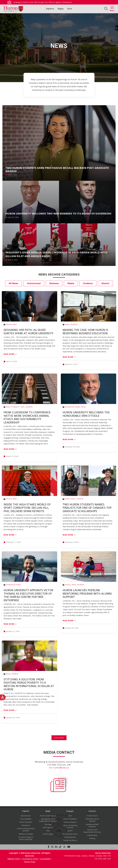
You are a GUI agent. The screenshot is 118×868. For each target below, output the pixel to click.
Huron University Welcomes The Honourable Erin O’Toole (86, 414)
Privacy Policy (30, 862)
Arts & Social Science (48, 816)
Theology (48, 824)
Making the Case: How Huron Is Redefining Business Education (85, 331)
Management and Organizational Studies (48, 820)
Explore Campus (70, 822)
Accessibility (45, 859)
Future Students (26, 822)
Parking (92, 838)
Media (78, 407)
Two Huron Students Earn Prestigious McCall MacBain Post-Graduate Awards (57, 170)
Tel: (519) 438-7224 (103, 859)
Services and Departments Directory (92, 831)
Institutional (70, 407)
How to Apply (48, 834)
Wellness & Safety (26, 834)
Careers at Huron (70, 840)
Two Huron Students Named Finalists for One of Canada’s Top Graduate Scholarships (87, 508)
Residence (26, 825)
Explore (50, 9)
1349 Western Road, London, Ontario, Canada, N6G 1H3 (87, 856)
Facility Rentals (70, 837)
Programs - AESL (18, 407)
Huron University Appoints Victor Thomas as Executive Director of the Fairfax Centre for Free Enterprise (28, 595)
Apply (61, 9)
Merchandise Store (70, 834)
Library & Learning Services (70, 826)
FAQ (48, 831)
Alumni (9, 324)
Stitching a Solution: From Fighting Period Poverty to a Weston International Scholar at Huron (29, 684)
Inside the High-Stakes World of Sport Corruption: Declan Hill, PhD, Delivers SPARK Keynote (27, 508)
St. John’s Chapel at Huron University (26, 838)
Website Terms (14, 859)
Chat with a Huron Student (92, 820)
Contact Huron (92, 816)
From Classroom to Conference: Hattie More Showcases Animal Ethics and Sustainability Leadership (27, 417)
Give (70, 9)
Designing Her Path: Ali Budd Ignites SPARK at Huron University (29, 331)
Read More (9, 354)
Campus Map (92, 835)
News (15, 324)
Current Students (70, 819)
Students (74, 324)
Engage (70, 811)
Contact (92, 811)
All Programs (48, 828)
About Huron (26, 816)
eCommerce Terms (30, 859)
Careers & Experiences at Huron (26, 830)
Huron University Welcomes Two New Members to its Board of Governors (58, 214)
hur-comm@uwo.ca (59, 768)
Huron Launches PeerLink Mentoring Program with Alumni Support (87, 593)
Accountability (26, 819)
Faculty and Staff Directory (92, 825)
